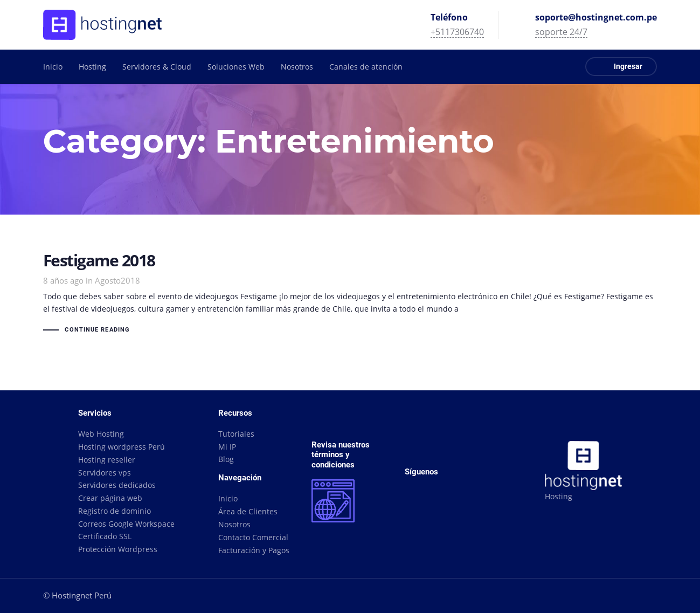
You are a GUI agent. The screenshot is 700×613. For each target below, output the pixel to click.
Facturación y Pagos (254, 550)
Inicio (228, 498)
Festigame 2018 (350, 294)
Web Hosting (101, 434)
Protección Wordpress (118, 549)
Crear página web (110, 498)
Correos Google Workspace (126, 524)
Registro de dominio (115, 511)
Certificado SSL (105, 536)
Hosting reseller (107, 460)
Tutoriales (236, 434)
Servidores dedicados (117, 485)
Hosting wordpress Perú (122, 447)
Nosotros (234, 524)
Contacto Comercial (253, 537)
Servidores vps (105, 473)
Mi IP (227, 447)
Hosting (559, 496)
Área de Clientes (248, 511)
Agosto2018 (117, 280)
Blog (226, 459)
